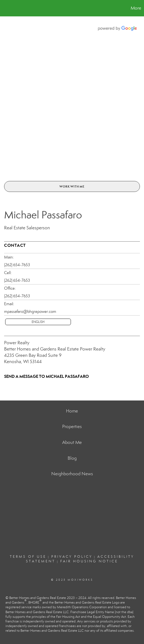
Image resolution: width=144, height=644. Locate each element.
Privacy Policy (72, 557)
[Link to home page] (5, 8)
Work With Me (72, 186)
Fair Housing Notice (89, 561)
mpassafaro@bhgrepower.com (30, 311)
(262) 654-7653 (17, 265)
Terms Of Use (28, 557)
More (136, 8)
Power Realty (17, 343)
